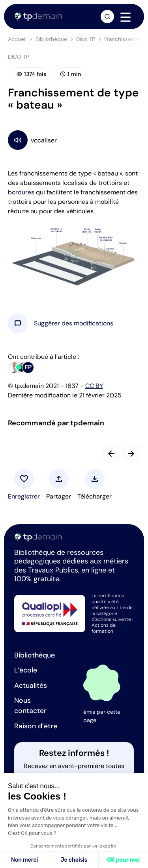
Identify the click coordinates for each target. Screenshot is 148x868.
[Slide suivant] (131, 454)
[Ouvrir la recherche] (107, 17)
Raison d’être (36, 726)
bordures (21, 192)
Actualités (31, 685)
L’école (26, 670)
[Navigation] (126, 17)
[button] (74, 323)
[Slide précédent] (111, 454)
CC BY (94, 386)
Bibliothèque (51, 39)
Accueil (17, 39)
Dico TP (86, 39)
